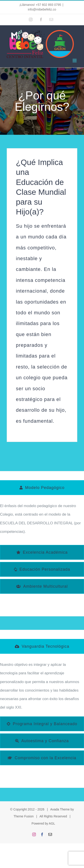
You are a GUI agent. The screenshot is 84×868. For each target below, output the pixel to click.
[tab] (42, 488)
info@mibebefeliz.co (42, 9)
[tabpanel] (42, 521)
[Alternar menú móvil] (75, 61)
